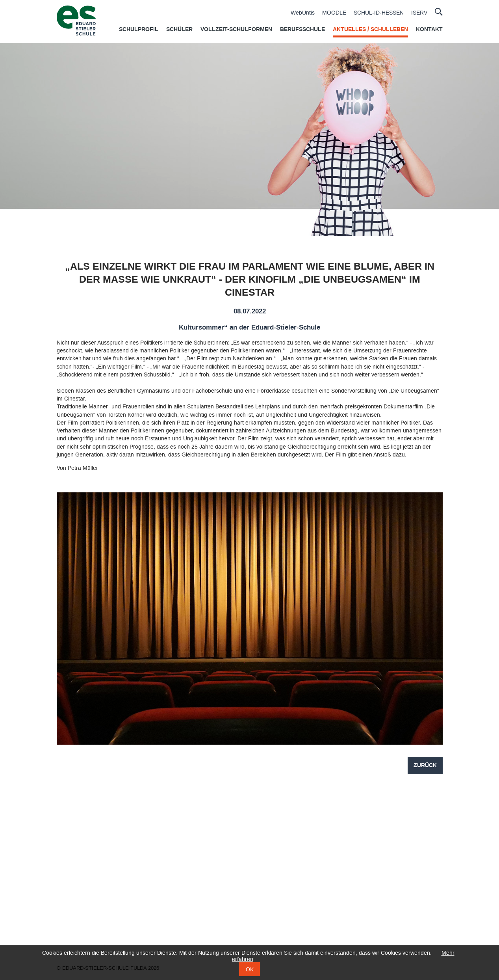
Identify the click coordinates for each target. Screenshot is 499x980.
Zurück (425, 766)
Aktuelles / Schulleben (370, 30)
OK (250, 969)
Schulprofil (139, 30)
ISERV (419, 13)
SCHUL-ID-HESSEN (379, 13)
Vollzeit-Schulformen (236, 30)
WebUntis (303, 13)
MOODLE (334, 13)
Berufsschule (302, 30)
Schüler (179, 30)
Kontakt (429, 30)
